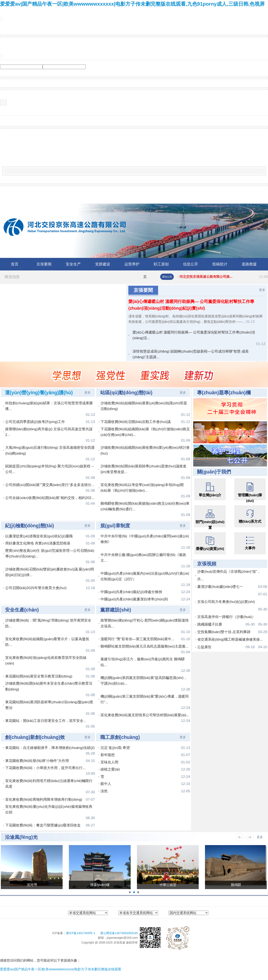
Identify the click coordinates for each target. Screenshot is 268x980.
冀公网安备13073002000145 (119, 933)
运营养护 (132, 264)
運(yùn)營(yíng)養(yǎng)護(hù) (39, 393)
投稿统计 (220, 264)
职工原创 (161, 264)
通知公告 (167, 277)
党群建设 (103, 264)
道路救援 (249, 264)
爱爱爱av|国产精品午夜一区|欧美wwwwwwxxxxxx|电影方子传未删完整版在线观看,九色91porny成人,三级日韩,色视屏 (132, 4)
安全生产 (73, 264)
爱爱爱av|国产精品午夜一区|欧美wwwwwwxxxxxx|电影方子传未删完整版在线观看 (61, 969)
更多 (262, 290)
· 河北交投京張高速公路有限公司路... (223, 277)
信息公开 (191, 264)
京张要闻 (44, 264)
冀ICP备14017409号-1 (81, 933)
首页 (15, 264)
